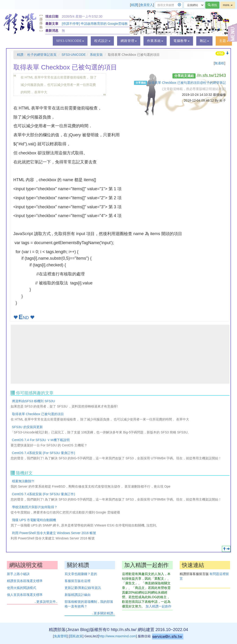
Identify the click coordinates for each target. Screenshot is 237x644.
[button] (70, 41)
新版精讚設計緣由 (78, 595)
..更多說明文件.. (46, 602)
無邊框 (219, 63)
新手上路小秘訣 (18, 574)
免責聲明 (60, 636)
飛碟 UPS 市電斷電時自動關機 (34, 520)
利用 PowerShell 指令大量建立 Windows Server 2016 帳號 (54, 533)
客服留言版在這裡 (78, 581)
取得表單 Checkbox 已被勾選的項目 (38, 414)
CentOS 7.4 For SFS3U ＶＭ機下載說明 (41, 440)
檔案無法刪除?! (23, 481)
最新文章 (52, 24)
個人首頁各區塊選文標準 (25, 595)
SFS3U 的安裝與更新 (27, 427)
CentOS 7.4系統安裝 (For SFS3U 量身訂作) (44, 453)
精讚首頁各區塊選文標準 (25, 581)
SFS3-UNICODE (74, 55)
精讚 (134, 5)
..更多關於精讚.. (103, 613)
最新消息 (52, 31)
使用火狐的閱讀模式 (22, 588)
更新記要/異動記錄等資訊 (83, 588)
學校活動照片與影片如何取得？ (35, 507)
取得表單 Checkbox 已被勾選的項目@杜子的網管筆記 (187, 83)
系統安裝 (96, 55)
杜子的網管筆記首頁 (42, 55)
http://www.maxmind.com (117, 636)
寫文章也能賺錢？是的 (81, 574)
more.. (228, 5)
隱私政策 (76, 636)
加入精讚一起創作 (159, 606)
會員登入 (147, 5)
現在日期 (52, 16)
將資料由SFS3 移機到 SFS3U (34, 401)
